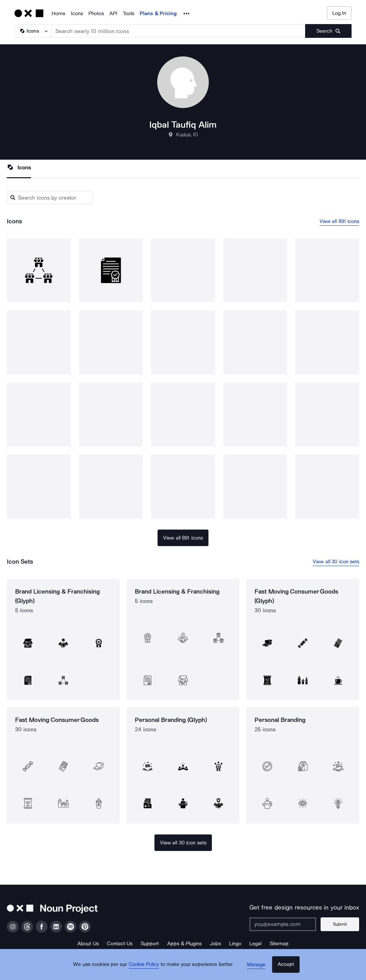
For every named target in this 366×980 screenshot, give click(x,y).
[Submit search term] (328, 31)
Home (58, 13)
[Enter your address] (285, 924)
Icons (77, 13)
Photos (96, 13)
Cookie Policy (146, 968)
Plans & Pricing (158, 13)
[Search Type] (33, 31)
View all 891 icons (340, 221)
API (113, 13)
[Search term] (179, 31)
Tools (128, 13)
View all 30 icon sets (336, 562)
